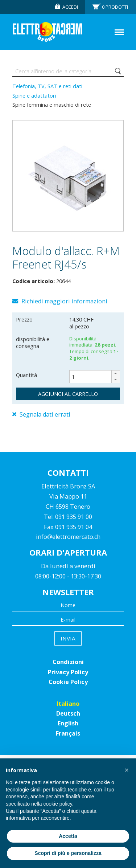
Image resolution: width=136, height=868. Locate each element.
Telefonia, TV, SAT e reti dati (47, 86)
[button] (116, 374)
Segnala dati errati (41, 414)
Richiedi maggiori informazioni (60, 301)
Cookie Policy (68, 682)
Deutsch (68, 713)
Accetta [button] (68, 836)
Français (68, 733)
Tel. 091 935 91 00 (68, 517)
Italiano (68, 704)
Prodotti (115, 7)
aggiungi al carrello (68, 394)
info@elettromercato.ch (68, 537)
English (68, 723)
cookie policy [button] (58, 804)
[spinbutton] (95, 377)
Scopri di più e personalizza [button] (68, 853)
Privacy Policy (68, 672)
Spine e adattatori (34, 95)
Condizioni (68, 662)
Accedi (70, 7)
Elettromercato (47, 32)
